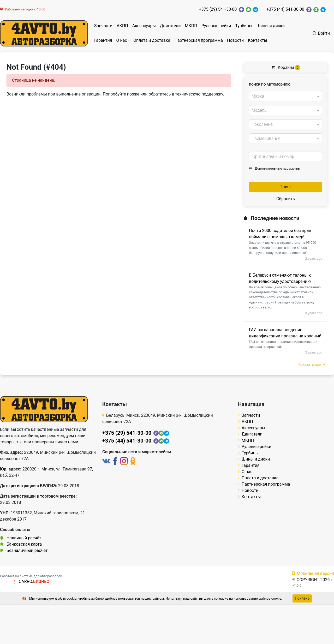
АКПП (122, 26)
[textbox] (284, 96)
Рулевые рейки (216, 26)
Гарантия (103, 40)
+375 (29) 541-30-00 (218, 9)
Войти (321, 33)
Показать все (311, 365)
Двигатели (170, 26)
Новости (235, 40)
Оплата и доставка (152, 40)
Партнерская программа (199, 40)
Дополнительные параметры (275, 168)
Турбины (244, 26)
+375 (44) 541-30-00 (285, 9)
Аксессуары (144, 26)
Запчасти (103, 26)
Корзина (286, 67)
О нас (122, 40)
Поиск (286, 187)
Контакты (257, 40)
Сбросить (286, 199)
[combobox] (286, 96)
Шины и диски (271, 26)
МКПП (191, 26)
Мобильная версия (313, 573)
